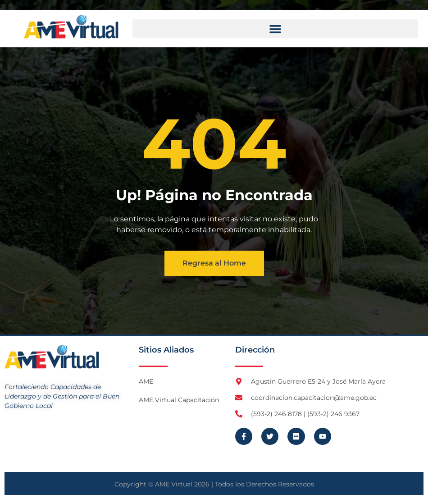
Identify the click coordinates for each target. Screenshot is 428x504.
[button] (275, 29)
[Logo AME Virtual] (71, 27)
